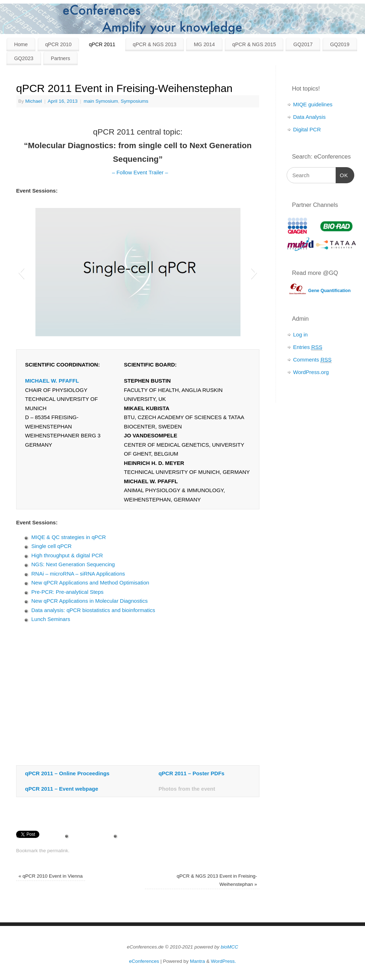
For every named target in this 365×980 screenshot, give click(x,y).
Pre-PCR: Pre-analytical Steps (68, 592)
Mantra (198, 961)
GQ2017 (303, 44)
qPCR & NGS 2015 (254, 44)
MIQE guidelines (313, 104)
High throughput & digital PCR (67, 555)
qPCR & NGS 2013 (155, 44)
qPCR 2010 (58, 44)
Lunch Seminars (51, 619)
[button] (21, 272)
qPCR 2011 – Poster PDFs (191, 773)
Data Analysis (309, 117)
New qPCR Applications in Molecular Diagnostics (90, 601)
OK (342, 175)
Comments (312, 360)
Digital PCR (307, 129)
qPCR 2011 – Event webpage (62, 789)
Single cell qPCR (52, 546)
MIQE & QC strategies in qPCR (69, 537)
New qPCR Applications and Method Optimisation (90, 583)
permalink (58, 851)
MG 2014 (205, 44)
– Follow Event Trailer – (139, 172)
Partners (60, 58)
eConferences (144, 961)
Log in (300, 334)
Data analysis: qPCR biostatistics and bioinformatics (93, 610)
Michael (34, 101)
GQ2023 (24, 58)
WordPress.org (311, 372)
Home (21, 44)
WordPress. (223, 961)
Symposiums (134, 101)
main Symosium (101, 101)
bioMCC (230, 947)
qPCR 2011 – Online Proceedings (67, 773)
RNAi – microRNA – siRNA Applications (78, 574)
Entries (308, 347)
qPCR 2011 (102, 44)
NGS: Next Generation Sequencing (73, 564)
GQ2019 (340, 44)
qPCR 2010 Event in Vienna (51, 876)
